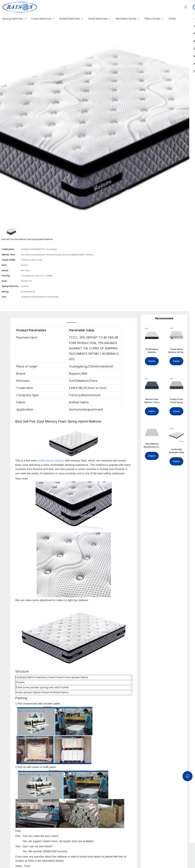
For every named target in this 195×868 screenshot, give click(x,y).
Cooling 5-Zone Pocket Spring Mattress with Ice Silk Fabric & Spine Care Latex (176, 401)
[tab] (71, 321)
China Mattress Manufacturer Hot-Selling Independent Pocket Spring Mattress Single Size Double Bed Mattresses (152, 446)
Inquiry (152, 361)
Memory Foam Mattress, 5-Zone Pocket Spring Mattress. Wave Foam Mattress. (152, 401)
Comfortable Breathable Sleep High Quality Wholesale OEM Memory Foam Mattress (177, 451)
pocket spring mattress (51, 461)
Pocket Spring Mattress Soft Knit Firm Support (176, 351)
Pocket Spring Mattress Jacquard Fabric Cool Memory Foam (152, 351)
